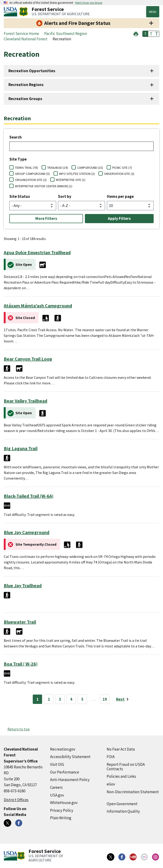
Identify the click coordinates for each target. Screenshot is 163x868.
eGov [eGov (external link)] (111, 784)
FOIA (111, 757)
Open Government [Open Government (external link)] (122, 804)
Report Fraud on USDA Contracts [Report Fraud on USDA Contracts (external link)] (126, 767)
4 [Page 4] (71, 699)
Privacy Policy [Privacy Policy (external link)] (62, 810)
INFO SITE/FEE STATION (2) (77, 174)
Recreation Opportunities (32, 71)
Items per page (120, 196)
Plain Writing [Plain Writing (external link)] (61, 818)
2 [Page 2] (49, 699)
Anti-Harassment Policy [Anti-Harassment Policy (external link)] (70, 780)
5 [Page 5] (82, 699)
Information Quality (123, 811)
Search (16, 137)
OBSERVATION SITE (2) (119, 174)
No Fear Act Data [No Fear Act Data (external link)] (121, 749)
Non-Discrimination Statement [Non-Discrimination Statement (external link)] (133, 792)
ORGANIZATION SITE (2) (31, 180)
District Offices (16, 800)
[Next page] (123, 699)
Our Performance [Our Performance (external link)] (65, 772)
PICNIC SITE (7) (122, 168)
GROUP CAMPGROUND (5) (32, 174)
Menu (153, 12)
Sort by (65, 196)
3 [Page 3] (60, 699)
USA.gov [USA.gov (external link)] (57, 795)
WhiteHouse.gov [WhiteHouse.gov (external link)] (64, 803)
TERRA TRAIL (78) (26, 168)
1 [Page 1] (38, 699)
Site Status (20, 196)
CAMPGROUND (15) (90, 168)
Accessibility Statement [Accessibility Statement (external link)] (70, 757)
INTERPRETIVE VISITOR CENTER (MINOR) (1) (44, 186)
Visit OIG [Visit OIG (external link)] (57, 764)
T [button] (145, 34)
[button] (136, 33)
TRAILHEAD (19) (58, 168)
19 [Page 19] (105, 699)
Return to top (19, 729)
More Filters (46, 218)
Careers (56, 787)
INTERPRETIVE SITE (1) (71, 180)
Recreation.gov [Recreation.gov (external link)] (63, 749)
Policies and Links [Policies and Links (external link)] (121, 776)
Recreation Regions (26, 85)
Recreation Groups (25, 99)
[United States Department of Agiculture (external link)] (11, 12)
